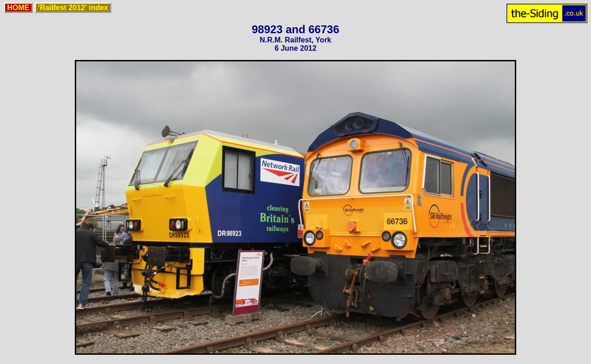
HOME (18, 8)
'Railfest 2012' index (73, 8)
